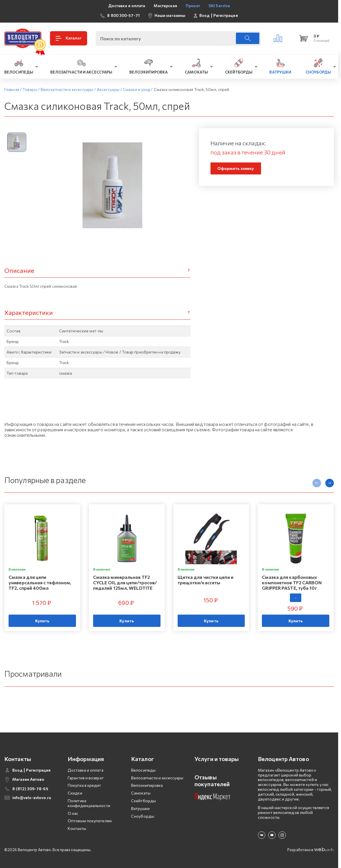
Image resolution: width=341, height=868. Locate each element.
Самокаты (141, 793)
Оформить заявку (236, 168)
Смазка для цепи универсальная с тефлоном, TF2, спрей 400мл (40, 582)
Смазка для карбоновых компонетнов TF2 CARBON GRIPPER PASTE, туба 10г (292, 582)
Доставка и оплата (127, 6)
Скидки (75, 793)
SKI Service (219, 6)
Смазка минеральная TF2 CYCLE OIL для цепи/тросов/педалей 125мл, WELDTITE (125, 582)
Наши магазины (170, 15)
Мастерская (165, 6)
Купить (42, 621)
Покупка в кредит (85, 785)
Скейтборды (144, 801)
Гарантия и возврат (86, 778)
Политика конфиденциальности (89, 803)
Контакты (77, 828)
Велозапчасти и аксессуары (157, 778)
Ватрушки (140, 808)
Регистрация (226, 15)
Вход (204, 15)
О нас (73, 813)
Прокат (193, 6)
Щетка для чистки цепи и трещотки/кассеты (205, 580)
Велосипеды (143, 770)
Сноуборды (143, 816)
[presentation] (317, 483)
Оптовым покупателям (90, 821)
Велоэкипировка (147, 785)
